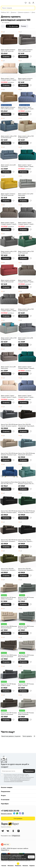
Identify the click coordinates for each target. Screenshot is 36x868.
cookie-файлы (17, 855)
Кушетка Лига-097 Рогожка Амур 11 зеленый (26, 685)
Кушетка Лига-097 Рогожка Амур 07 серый (26, 598)
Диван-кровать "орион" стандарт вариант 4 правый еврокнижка (26, 396)
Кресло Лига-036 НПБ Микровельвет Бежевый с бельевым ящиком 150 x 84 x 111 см (26, 569)
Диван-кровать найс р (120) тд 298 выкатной (9, 252)
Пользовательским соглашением (13, 781)
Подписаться (29, 771)
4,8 (4, 90)
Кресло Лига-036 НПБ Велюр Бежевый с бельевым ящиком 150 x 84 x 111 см (9, 454)
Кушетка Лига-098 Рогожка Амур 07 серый (26, 627)
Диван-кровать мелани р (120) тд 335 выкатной (8, 194)
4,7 (21, 32)
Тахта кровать (27, 736)
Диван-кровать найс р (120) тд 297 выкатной (26, 252)
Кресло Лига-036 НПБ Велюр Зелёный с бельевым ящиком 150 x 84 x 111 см (26, 512)
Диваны (13, 12)
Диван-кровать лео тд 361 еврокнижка (8, 166)
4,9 (4, 32)
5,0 (21, 90)
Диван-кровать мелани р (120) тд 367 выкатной (8, 50)
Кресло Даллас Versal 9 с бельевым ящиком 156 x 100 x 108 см (27, 483)
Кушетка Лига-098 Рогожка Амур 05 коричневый (9, 656)
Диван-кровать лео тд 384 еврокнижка (26, 339)
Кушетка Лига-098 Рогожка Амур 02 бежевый (26, 656)
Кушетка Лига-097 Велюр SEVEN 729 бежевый (8, 598)
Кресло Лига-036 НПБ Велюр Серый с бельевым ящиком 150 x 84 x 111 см (9, 425)
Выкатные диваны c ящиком (11, 736)
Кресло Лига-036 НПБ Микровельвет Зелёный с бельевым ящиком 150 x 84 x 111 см (9, 569)
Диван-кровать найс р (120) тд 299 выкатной (26, 310)
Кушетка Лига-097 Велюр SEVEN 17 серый (8, 685)
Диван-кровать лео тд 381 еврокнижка (8, 367)
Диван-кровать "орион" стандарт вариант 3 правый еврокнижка (26, 281)
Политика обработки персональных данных (16, 861)
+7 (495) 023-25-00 (10, 811)
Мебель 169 (5, 12)
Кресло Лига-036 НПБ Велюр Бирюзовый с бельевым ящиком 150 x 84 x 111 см (26, 454)
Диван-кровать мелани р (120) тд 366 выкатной (8, 108)
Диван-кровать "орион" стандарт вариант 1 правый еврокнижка (26, 367)
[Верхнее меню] (3, 3)
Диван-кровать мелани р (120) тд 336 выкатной (8, 281)
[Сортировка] (3, 26)
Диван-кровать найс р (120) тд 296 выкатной (9, 339)
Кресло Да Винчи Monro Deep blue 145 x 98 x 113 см (9, 483)
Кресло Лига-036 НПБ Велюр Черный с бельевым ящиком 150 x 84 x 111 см (9, 512)
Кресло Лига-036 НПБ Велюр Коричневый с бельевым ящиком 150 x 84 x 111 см (9, 540)
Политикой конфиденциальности (19, 780)
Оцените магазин (6, 827)
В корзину (6, 56)
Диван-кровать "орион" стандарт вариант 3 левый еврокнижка (8, 223)
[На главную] (9, 3)
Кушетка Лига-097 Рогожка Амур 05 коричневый (9, 713)
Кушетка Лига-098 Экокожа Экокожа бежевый (9, 627)
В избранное (13, 57)
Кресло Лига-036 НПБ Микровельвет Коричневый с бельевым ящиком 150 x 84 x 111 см (26, 425)
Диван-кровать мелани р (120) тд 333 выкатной (25, 50)
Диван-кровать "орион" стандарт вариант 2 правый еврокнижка (9, 310)
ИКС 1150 (6, 844)
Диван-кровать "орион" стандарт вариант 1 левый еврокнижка (26, 166)
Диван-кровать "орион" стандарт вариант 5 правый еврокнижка (9, 79)
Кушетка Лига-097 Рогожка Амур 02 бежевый (26, 713)
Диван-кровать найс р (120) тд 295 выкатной (26, 137)
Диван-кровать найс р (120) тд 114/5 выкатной (9, 137)
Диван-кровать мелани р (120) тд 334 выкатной (25, 79)
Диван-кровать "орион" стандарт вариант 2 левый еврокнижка (26, 223)
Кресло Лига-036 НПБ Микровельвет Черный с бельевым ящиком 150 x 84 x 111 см (26, 540)
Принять (31, 857)
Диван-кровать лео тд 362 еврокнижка (26, 194)
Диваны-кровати (24, 12)
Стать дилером (18, 818)
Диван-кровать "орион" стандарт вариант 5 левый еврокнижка (8, 396)
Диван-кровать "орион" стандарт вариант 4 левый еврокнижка (26, 108)
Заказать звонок (6, 814)
